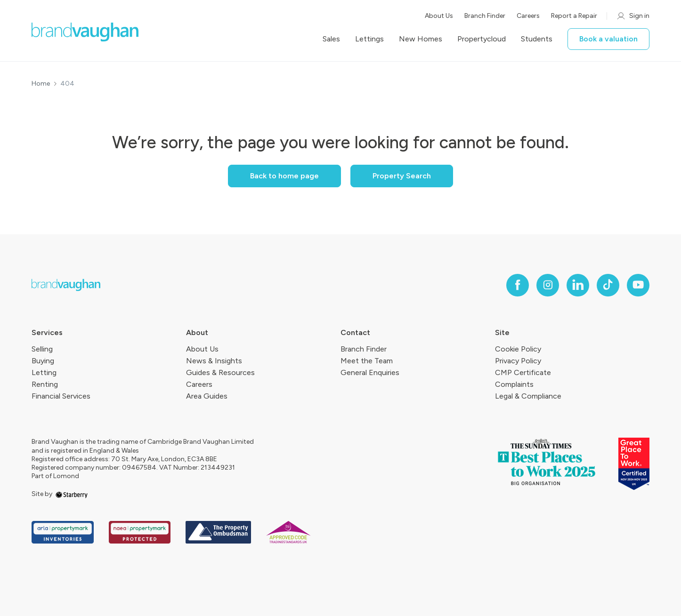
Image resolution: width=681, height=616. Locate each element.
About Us (439, 16)
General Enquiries (370, 372)
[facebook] (518, 285)
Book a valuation (608, 39)
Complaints (514, 384)
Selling (42, 349)
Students (537, 39)
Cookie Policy (518, 349)
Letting (44, 372)
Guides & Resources (220, 372)
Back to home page (284, 176)
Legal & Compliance (528, 396)
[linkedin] (578, 285)
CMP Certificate (523, 372)
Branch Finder (485, 16)
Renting (45, 384)
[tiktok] (608, 285)
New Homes (421, 39)
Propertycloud (482, 39)
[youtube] (638, 285)
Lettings (369, 39)
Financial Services (61, 396)
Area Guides (207, 396)
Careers (528, 16)
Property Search (402, 176)
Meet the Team (367, 361)
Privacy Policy (518, 361)
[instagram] (548, 285)
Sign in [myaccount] (633, 16)
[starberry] (72, 494)
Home (41, 84)
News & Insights (214, 361)
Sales (331, 39)
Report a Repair (574, 16)
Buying (43, 361)
